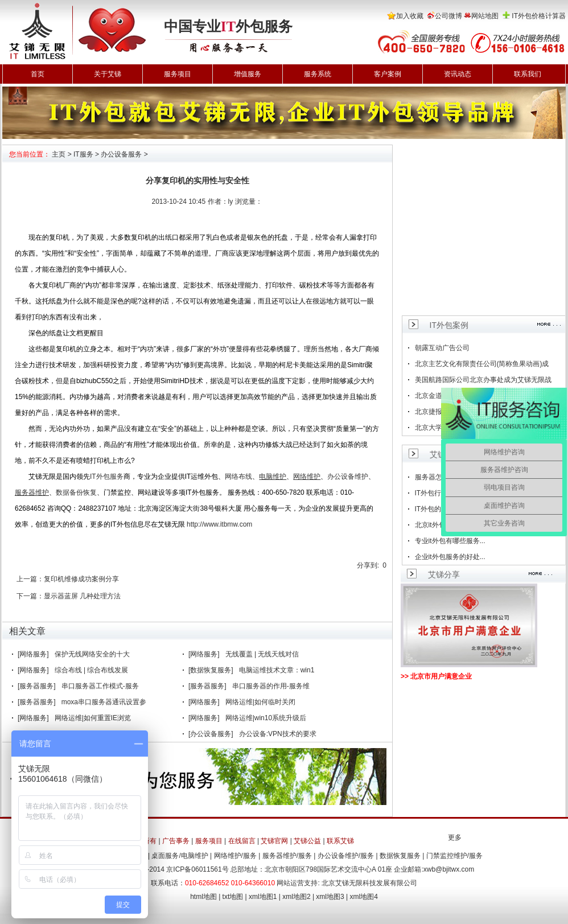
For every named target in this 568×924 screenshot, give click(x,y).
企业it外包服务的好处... (450, 557)
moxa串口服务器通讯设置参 (104, 702)
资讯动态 (458, 74)
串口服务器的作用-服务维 (271, 686)
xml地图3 (330, 897)
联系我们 (528, 74)
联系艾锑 (340, 841)
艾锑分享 (444, 574)
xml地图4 (364, 897)
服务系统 (318, 74)
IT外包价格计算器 (539, 16)
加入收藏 (410, 16)
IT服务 (83, 154)
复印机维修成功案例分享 (81, 579)
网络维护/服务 (235, 856)
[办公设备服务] (211, 734)
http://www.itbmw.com (219, 524)
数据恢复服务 (400, 856)
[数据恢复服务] (211, 670)
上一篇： (30, 579)
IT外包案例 (449, 325)
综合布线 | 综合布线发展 (92, 670)
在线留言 (242, 841)
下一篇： (30, 596)
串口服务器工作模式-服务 (100, 686)
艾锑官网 (274, 841)
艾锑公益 (307, 841)
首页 (38, 74)
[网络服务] (33, 654)
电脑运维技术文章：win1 (277, 670)
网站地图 (485, 16)
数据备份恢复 (76, 492)
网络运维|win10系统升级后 (266, 718)
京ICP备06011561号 (197, 869)
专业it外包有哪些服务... (450, 541)
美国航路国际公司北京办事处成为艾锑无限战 (483, 380)
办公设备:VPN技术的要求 (278, 734)
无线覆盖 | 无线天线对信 (262, 654)
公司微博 (448, 16)
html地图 (203, 897)
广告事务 (176, 841)
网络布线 (238, 477)
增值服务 (248, 74)
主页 (59, 154)
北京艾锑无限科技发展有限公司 (369, 883)
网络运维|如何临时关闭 (260, 702)
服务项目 (178, 74)
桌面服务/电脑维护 (180, 856)
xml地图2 (296, 897)
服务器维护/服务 (287, 856)
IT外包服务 (107, 477)
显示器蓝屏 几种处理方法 (82, 596)
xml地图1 (263, 897)
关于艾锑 (108, 74)
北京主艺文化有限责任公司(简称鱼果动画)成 (482, 364)
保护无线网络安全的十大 (92, 654)
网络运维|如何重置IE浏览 (93, 718)
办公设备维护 (348, 477)
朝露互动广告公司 (442, 348)
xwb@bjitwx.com (449, 869)
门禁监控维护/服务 (454, 856)
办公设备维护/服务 (346, 856)
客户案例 (388, 74)
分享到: (368, 565)
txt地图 (233, 897)
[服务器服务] (37, 686)
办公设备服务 (121, 154)
